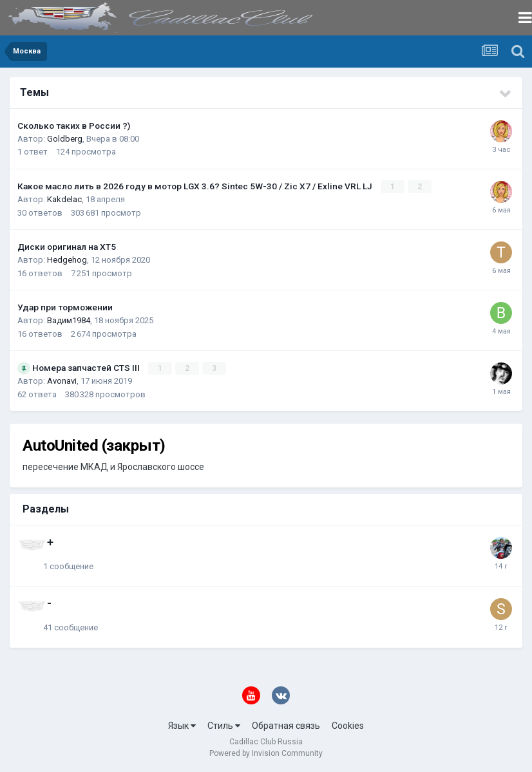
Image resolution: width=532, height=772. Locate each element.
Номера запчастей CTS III (87, 368)
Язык (182, 726)
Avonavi (62, 381)
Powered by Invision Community (266, 753)
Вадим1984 (69, 320)
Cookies (348, 726)
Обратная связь (286, 726)
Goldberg (65, 139)
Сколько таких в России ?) (74, 126)
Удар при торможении (65, 307)
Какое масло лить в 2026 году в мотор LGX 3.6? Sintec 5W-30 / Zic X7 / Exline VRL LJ (196, 186)
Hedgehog (67, 260)
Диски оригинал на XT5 (67, 247)
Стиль (224, 726)
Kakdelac (64, 199)
